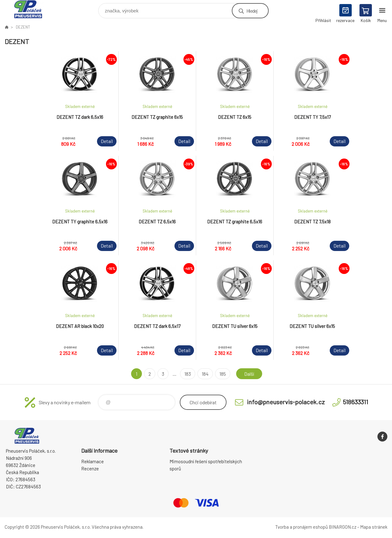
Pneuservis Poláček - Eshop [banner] (32, 9)
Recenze (90, 469)
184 (205, 374)
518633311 (355, 402)
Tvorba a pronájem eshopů (302, 527)
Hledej (252, 11)
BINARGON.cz (343, 527)
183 (188, 374)
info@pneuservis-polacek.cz (286, 402)
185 (223, 374)
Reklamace (92, 461)
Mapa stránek (374, 527)
